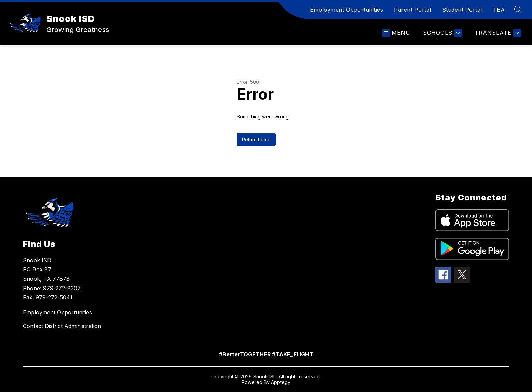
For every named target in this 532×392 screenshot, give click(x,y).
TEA (499, 10)
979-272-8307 (62, 288)
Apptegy (281, 382)
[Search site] (518, 10)
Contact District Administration (62, 326)
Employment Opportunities (346, 10)
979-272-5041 (54, 297)
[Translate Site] (497, 33)
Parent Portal (413, 10)
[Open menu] (396, 33)
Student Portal (462, 10)
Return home (256, 139)
